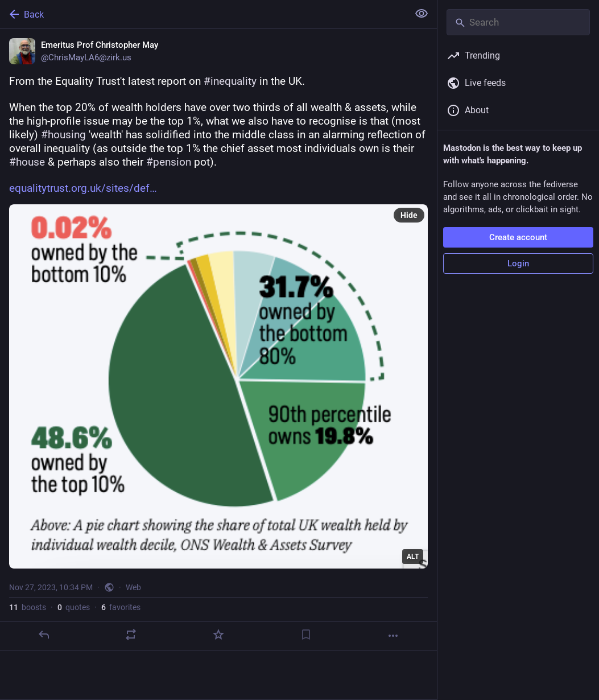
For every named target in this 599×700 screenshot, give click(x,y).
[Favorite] (218, 635)
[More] (393, 636)
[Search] (518, 22)
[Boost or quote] (131, 635)
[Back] (203, 14)
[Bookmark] (306, 635)
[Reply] (44, 635)
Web (133, 587)
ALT (413, 557)
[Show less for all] (422, 14)
